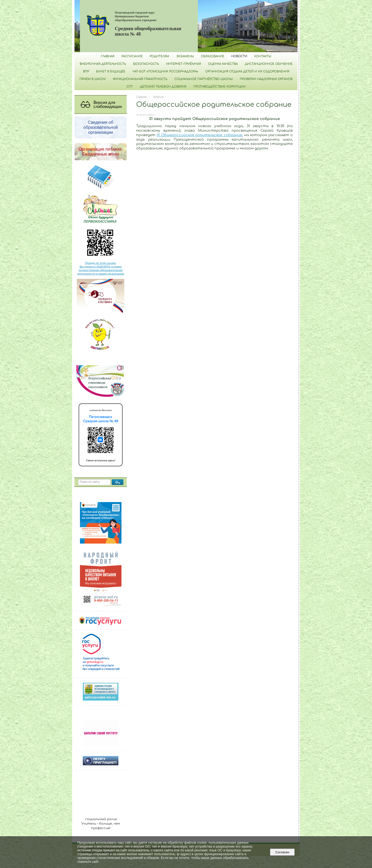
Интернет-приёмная (184, 64)
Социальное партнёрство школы (204, 79)
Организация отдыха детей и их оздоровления (247, 71)
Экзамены (185, 56)
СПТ (130, 87)
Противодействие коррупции (219, 87)
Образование (213, 56)
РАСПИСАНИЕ (132, 56)
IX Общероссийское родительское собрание (199, 135)
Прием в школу (93, 79)
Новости (239, 56)
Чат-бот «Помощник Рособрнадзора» (165, 71)
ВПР (86, 71)
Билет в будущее (111, 71)
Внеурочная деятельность (103, 64)
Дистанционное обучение (269, 64)
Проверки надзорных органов (266, 79)
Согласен (282, 852)
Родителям (159, 56)
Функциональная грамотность (140, 79)
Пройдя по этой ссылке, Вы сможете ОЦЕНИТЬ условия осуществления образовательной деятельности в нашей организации (101, 268)
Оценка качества (223, 64)
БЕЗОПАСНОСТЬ (146, 64)
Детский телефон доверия (163, 87)
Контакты (263, 56)
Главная (108, 56)
